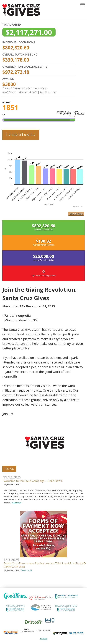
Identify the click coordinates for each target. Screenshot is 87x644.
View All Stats (76, 214)
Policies (43, 638)
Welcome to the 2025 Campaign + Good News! (33, 481)
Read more (16, 503)
